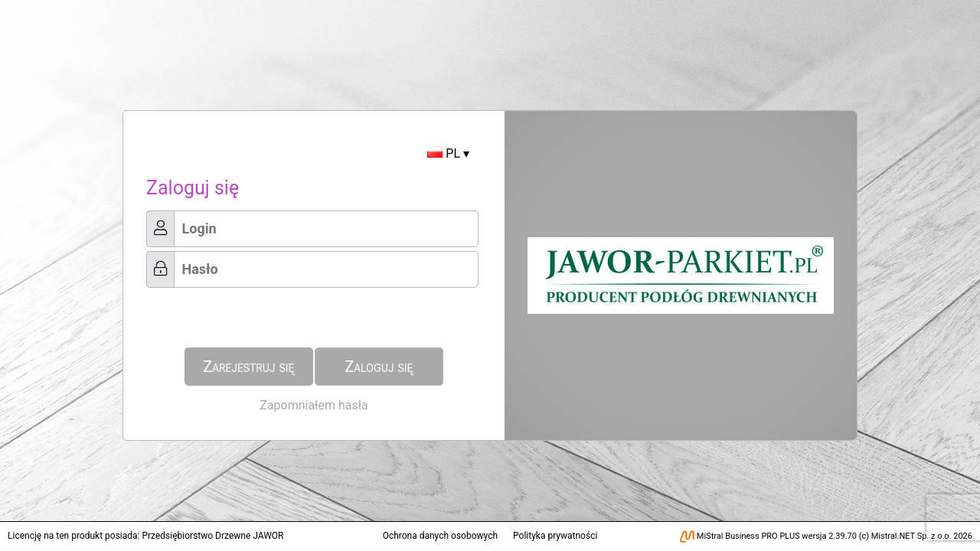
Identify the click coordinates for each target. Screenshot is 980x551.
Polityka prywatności (555, 536)
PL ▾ (448, 153)
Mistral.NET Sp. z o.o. (911, 536)
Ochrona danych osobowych (440, 536)
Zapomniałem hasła (314, 405)
